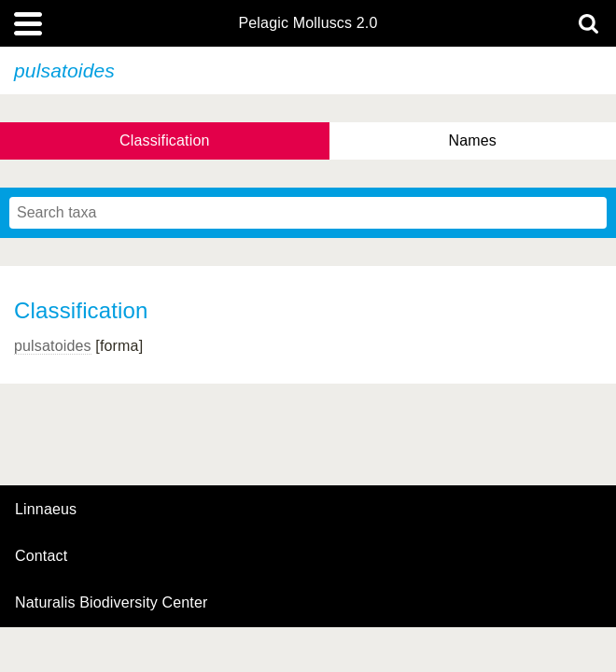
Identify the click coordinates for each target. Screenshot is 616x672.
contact (41, 556)
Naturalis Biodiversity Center (112, 603)
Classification (165, 140)
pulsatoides (53, 346)
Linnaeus (46, 510)
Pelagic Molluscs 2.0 (308, 23)
